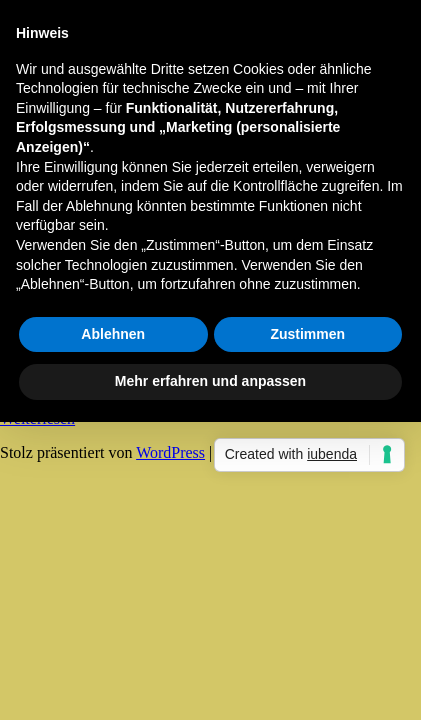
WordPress (170, 452)
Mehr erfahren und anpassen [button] (210, 381)
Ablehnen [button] (113, 334)
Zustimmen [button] (307, 334)
